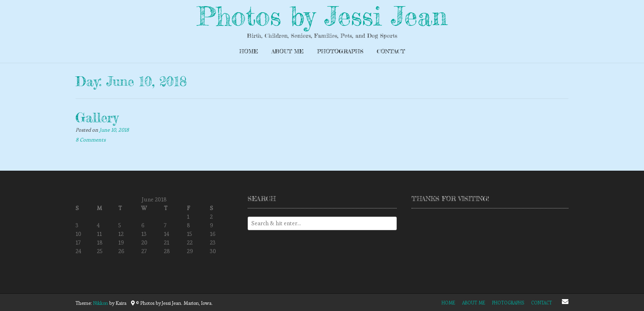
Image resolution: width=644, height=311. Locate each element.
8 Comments (91, 140)
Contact (391, 51)
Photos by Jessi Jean (322, 16)
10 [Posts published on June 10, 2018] (78, 234)
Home (249, 51)
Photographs (340, 51)
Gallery (97, 118)
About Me (288, 51)
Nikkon (101, 303)
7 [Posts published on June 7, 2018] (165, 225)
